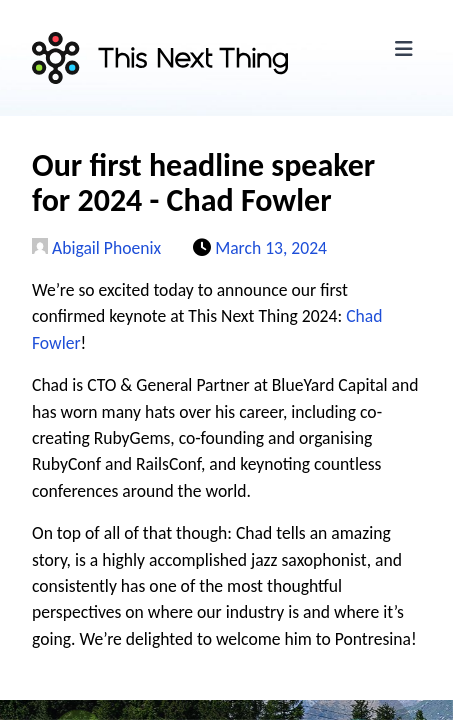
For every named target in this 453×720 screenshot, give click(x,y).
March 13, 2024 (271, 248)
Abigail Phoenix (96, 248)
